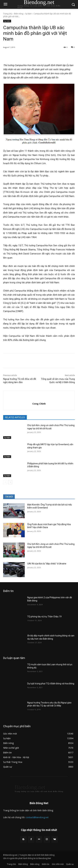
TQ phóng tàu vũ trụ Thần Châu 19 (44, 617)
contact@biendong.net (37, 817)
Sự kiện (28, 14)
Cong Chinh (39, 404)
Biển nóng (19, 14)
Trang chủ (8, 14)
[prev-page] (5, 482)
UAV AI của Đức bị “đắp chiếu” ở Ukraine (47, 564)
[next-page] (10, 482)
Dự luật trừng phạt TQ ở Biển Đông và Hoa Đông (51, 684)
